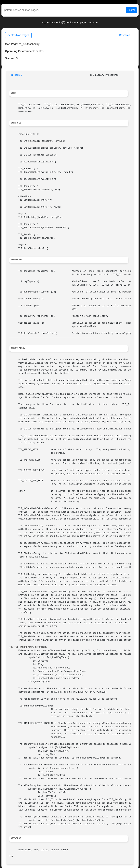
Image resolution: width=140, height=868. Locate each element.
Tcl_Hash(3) (16, 75)
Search (131, 10)
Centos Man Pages (18, 35)
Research (125, 35)
